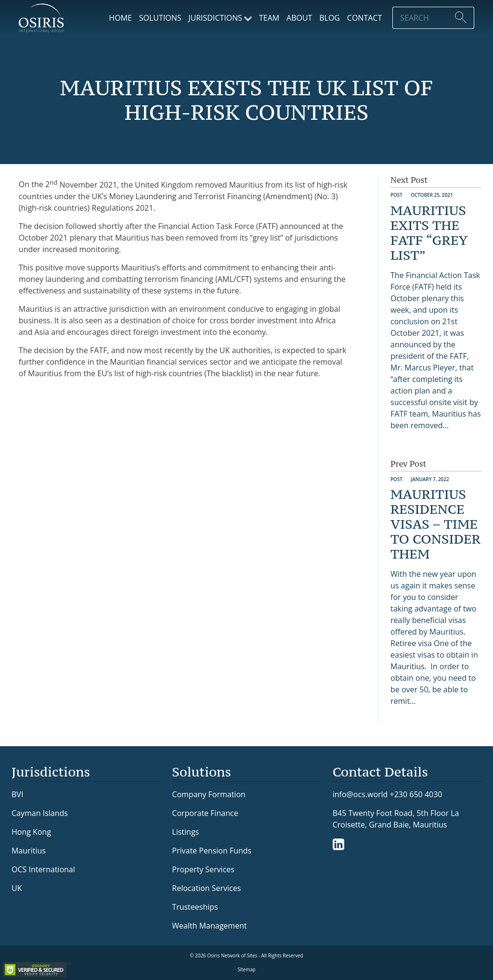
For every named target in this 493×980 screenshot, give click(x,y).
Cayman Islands (40, 813)
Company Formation (208, 794)
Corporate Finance (205, 813)
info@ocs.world (360, 795)
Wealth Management (209, 926)
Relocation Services (206, 888)
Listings (185, 832)
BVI (17, 794)
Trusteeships (195, 907)
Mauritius (29, 851)
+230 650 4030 (416, 794)
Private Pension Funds (212, 851)
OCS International (43, 869)
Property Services (203, 869)
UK (17, 888)
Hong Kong (31, 832)
